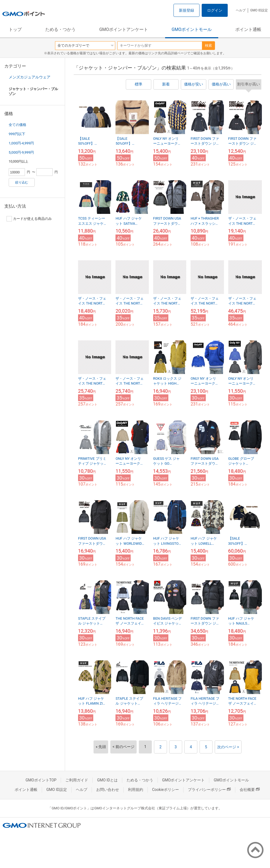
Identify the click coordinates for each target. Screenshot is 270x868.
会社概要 (250, 790)
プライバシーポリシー (209, 790)
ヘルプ (241, 10)
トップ (15, 29)
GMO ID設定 (259, 10)
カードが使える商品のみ (29, 219)
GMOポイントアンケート (124, 29)
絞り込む (22, 182)
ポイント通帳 (248, 29)
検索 (208, 45)
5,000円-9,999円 (21, 152)
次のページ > (228, 747)
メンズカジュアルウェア (30, 77)
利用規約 (136, 790)
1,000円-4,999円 (21, 143)
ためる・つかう (60, 29)
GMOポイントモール (192, 29)
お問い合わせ (108, 790)
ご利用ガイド (77, 780)
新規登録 (187, 10)
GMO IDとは (107, 780)
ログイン (215, 10)
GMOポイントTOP (41, 780)
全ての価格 (17, 125)
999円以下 (17, 134)
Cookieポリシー (165, 790)
